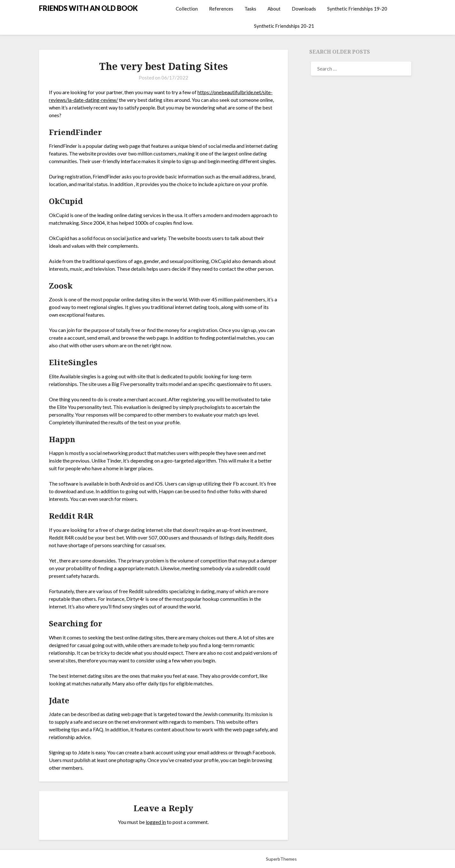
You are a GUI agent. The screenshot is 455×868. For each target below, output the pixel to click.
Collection (187, 9)
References (221, 9)
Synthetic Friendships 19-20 (357, 9)
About (274, 9)
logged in (156, 822)
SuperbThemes (281, 859)
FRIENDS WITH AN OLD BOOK (88, 8)
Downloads (304, 9)
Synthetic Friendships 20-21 (284, 26)
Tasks (250, 9)
